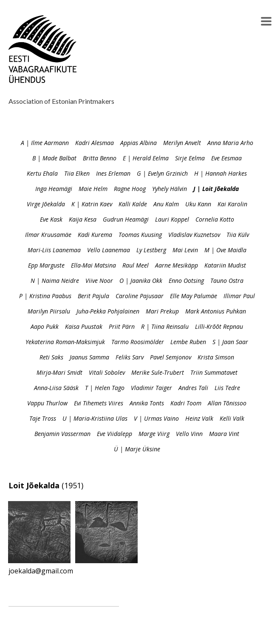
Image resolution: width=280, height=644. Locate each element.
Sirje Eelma (190, 158)
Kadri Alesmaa (95, 143)
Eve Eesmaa (226, 158)
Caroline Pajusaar (140, 296)
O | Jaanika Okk (141, 281)
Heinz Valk (199, 418)
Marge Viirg (154, 434)
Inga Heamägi (54, 189)
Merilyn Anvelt (182, 143)
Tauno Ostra (227, 281)
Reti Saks (51, 357)
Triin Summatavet (214, 372)
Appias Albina (139, 143)
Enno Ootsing (186, 281)
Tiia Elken (77, 173)
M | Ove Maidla (225, 250)
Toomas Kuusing (140, 235)
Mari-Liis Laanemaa (54, 250)
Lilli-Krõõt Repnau (219, 326)
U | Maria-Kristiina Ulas (95, 418)
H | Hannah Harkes (221, 173)
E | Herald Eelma (146, 158)
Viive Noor (99, 281)
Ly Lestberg (151, 250)
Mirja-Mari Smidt (59, 372)
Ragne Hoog (130, 189)
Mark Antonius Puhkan (216, 311)
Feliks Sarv (130, 357)
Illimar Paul (239, 296)
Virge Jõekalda (46, 204)
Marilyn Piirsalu (49, 311)
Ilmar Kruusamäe (48, 235)
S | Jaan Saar (230, 342)
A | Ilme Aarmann (45, 143)
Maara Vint (224, 434)
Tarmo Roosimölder (138, 342)
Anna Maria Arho (230, 143)
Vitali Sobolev (107, 372)
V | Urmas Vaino (156, 418)
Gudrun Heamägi (126, 219)
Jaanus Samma (89, 357)
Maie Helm (93, 189)
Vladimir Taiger (151, 388)
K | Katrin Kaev (92, 204)
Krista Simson (216, 357)
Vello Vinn (189, 434)
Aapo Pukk (45, 326)
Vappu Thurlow (47, 403)
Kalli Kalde (133, 204)
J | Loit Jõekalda (216, 189)
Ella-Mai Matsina (93, 265)
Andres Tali (193, 388)
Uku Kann (198, 204)
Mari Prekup (162, 311)
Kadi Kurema (95, 235)
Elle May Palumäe (194, 296)
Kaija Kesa (83, 219)
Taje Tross (43, 418)
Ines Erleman (113, 173)
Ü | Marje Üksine (137, 449)
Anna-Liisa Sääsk (56, 388)
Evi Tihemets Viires (99, 403)
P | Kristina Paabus (45, 296)
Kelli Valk (232, 418)
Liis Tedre (227, 388)
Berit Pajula (93, 296)
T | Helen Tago (105, 388)
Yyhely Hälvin (170, 189)
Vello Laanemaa (109, 250)
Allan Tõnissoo (227, 403)
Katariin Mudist (225, 265)
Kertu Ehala (42, 173)
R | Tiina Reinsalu (165, 326)
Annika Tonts (147, 403)
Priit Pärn (122, 326)
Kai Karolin (232, 204)
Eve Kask (51, 219)
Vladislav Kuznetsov (194, 235)
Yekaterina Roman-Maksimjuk (65, 342)
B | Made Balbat (54, 158)
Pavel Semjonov (171, 357)
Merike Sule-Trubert (158, 372)
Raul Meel (136, 265)
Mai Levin (185, 250)
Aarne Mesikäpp (177, 265)
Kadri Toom (186, 403)
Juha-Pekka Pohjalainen (108, 311)
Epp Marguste (46, 265)
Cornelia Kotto (215, 219)
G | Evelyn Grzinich (162, 173)
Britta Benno (100, 158)
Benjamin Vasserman (62, 434)
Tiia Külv (238, 235)
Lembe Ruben (188, 342)
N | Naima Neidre (55, 281)
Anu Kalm (166, 204)
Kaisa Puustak (84, 326)
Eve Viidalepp (115, 434)
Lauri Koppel (172, 219)
